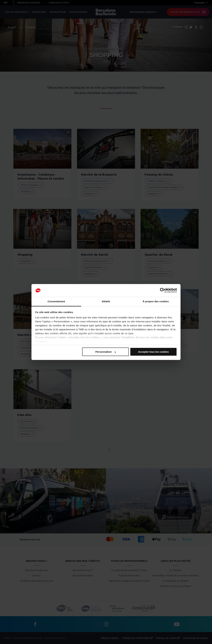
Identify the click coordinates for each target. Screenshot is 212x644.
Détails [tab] (106, 301)
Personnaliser (106, 352)
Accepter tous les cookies (153, 352)
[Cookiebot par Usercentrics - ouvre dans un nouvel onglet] (162, 290)
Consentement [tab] (56, 301)
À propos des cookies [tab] (156, 301)
